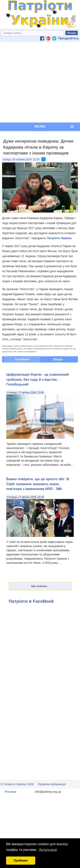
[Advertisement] (39, 82)
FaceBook (22, 359)
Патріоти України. (60, 238)
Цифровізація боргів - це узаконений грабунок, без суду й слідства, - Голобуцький (37, 379)
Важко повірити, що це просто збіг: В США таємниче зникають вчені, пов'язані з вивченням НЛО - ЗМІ (38, 484)
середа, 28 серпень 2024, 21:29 (21, 160)
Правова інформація (52, 784)
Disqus (58, 359)
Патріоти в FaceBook (31, 601)
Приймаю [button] (21, 860)
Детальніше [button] (48, 850)
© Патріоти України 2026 (17, 784)
